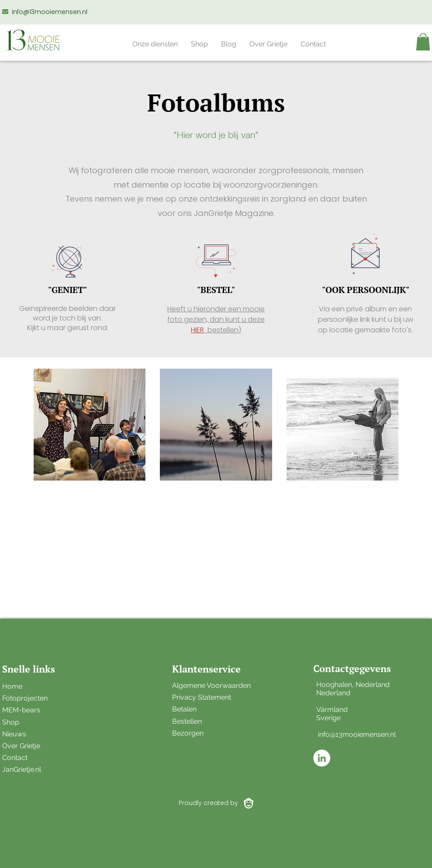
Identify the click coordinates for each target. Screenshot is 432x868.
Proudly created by (208, 803)
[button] (155, 44)
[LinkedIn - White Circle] (322, 758)
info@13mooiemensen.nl (50, 12)
